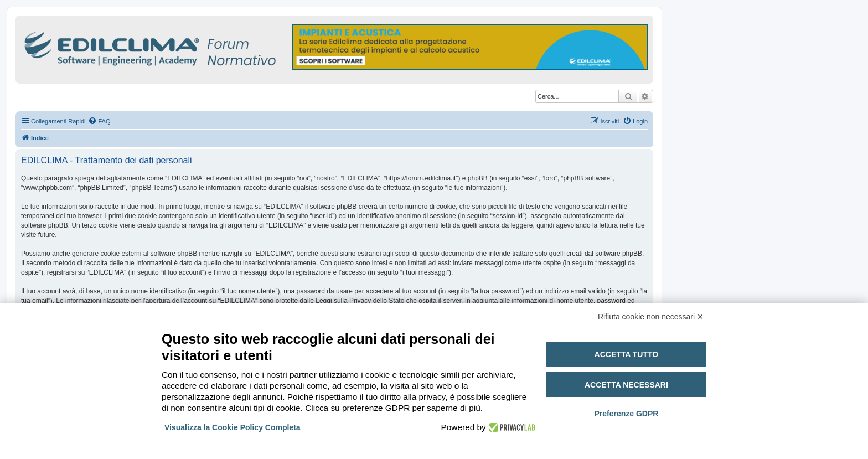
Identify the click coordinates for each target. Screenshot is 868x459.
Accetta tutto (627, 354)
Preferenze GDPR (626, 414)
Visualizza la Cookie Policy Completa (232, 427)
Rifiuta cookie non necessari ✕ (651, 317)
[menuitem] (99, 121)
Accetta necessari (626, 385)
